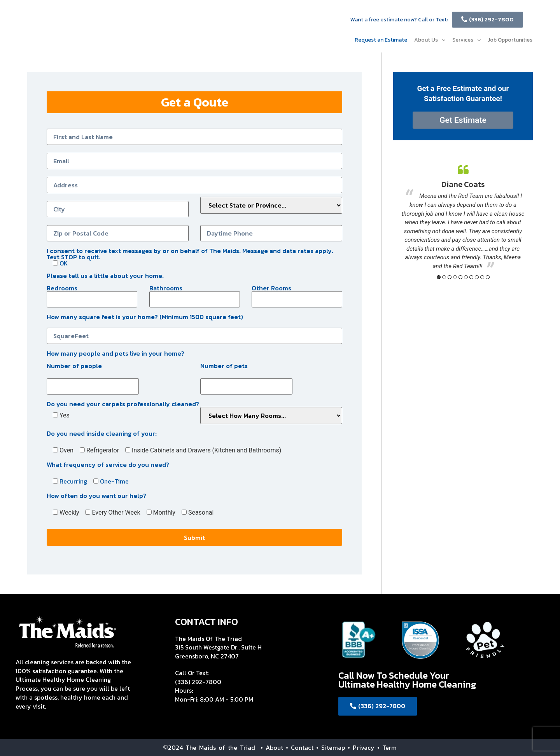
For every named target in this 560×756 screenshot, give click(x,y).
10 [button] (488, 277)
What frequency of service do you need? (108, 464)
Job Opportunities (510, 40)
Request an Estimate (381, 40)
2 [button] (444, 277)
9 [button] (482, 277)
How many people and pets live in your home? (115, 353)
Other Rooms (297, 294)
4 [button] (455, 277)
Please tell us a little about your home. (105, 275)
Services (466, 40)
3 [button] (450, 277)
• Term (387, 747)
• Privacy (362, 747)
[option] (463, 218)
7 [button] (471, 277)
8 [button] (477, 277)
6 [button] (466, 277)
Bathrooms (195, 294)
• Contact (300, 747)
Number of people (74, 365)
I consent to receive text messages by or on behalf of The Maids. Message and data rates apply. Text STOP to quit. (190, 256)
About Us (430, 40)
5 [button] (460, 277)
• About (269, 747)
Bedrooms (92, 294)
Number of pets (224, 365)
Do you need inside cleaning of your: (102, 433)
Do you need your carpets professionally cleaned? (123, 403)
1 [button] (439, 277)
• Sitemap (331, 747)
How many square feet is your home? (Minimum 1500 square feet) (194, 326)
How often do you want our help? (96, 495)
